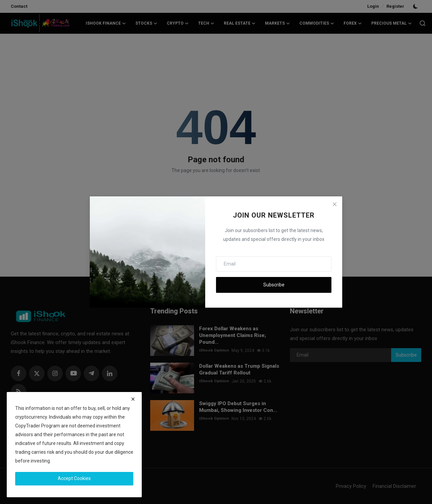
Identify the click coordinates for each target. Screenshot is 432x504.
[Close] (334, 204)
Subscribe (274, 285)
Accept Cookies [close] (74, 478)
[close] (133, 399)
